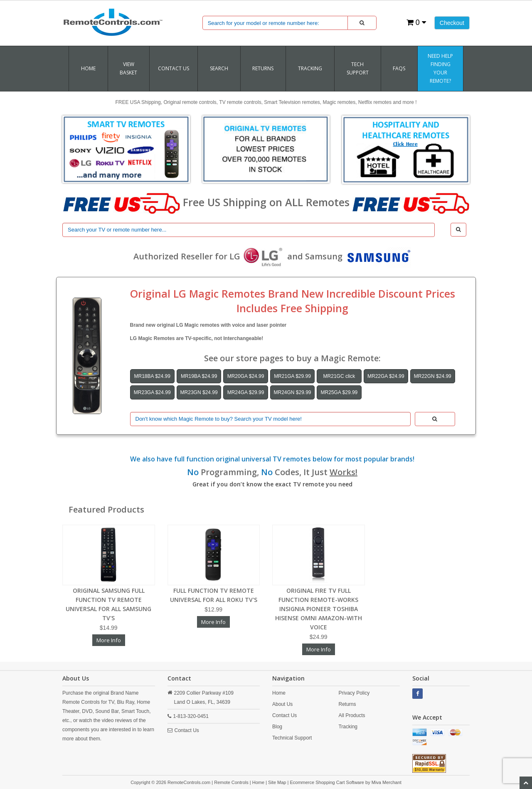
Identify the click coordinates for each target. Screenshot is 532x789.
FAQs (399, 68)
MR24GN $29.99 (292, 392)
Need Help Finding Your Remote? (440, 68)
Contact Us (174, 68)
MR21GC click (339, 376)
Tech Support (358, 68)
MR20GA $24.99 (246, 376)
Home (88, 68)
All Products (352, 715)
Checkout (452, 23)
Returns (347, 704)
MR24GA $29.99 (246, 392)
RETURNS (263, 68)
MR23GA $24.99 (152, 392)
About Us (282, 704)
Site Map (277, 782)
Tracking (348, 727)
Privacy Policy (354, 693)
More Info (109, 640)
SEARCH (219, 68)
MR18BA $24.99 (152, 376)
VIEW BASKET (128, 68)
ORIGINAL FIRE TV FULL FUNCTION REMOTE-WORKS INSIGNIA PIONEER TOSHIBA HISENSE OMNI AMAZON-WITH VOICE (319, 609)
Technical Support (292, 738)
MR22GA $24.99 (386, 376)
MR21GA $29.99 (292, 376)
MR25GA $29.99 (339, 392)
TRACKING (310, 68)
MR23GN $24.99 (199, 392)
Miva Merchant (387, 782)
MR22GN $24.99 (433, 376)
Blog (277, 727)
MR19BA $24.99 (199, 376)
